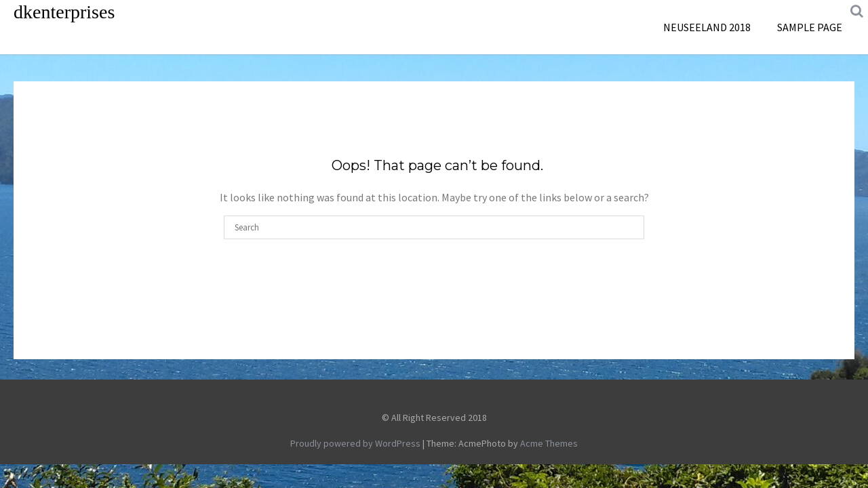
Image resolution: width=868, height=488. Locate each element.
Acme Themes (549, 443)
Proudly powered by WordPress (355, 443)
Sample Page (810, 27)
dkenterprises (64, 12)
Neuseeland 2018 (707, 27)
